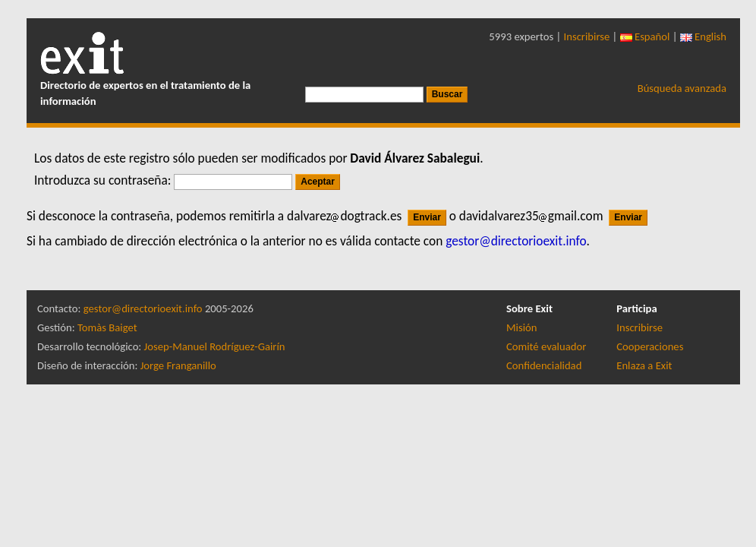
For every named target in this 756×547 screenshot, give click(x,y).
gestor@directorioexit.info (143, 308)
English (703, 36)
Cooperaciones (650, 346)
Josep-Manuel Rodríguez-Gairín (215, 346)
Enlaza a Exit (644, 365)
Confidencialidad (544, 365)
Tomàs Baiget (107, 327)
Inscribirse (587, 36)
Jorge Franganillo (178, 365)
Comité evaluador (546, 346)
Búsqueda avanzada (682, 88)
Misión (521, 327)
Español (645, 36)
